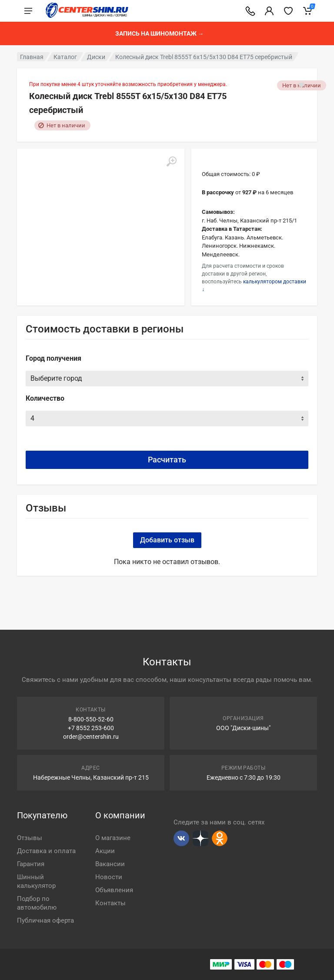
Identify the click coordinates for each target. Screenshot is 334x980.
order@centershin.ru (91, 737)
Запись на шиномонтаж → (160, 33)
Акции (105, 851)
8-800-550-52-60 (91, 719)
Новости (109, 877)
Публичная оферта (45, 920)
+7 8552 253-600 (91, 728)
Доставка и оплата (46, 851)
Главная (32, 57)
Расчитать (167, 460)
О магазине (113, 838)
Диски (96, 57)
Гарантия (31, 864)
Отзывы (30, 838)
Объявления (114, 890)
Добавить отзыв (167, 540)
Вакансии (110, 864)
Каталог (65, 57)
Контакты (110, 903)
